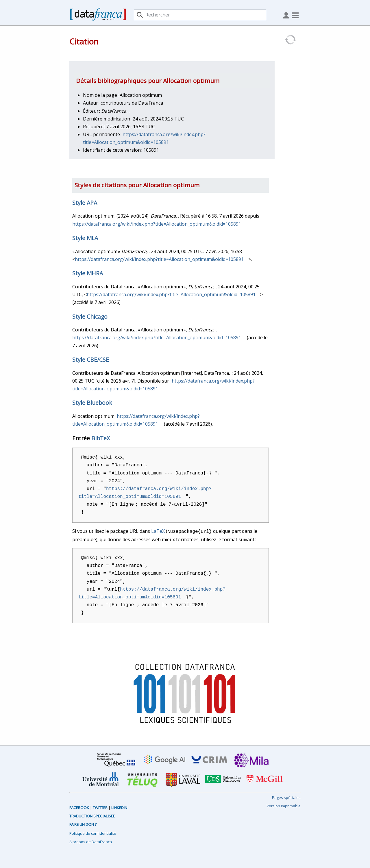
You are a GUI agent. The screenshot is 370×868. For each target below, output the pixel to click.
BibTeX (101, 438)
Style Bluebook (92, 403)
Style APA (85, 203)
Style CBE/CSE (91, 360)
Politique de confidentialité (93, 833)
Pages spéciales (286, 797)
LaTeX (158, 531)
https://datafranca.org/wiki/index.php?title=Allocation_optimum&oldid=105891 (157, 224)
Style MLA (85, 238)
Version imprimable (284, 805)
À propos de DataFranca (91, 841)
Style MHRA (88, 273)
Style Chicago (90, 317)
